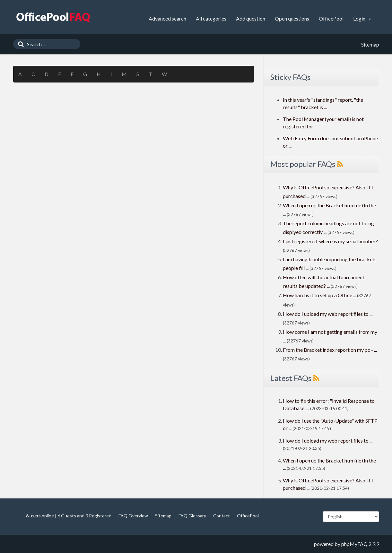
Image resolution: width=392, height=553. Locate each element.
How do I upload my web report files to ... (328, 314)
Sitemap (163, 516)
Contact (222, 516)
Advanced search (167, 18)
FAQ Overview (133, 516)
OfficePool (331, 18)
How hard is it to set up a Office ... (319, 295)
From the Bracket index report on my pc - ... (330, 350)
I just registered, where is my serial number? (330, 241)
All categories (211, 18)
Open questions (292, 18)
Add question (251, 18)
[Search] (19, 44)
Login (362, 18)
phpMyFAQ (354, 544)
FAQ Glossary (192, 516)
